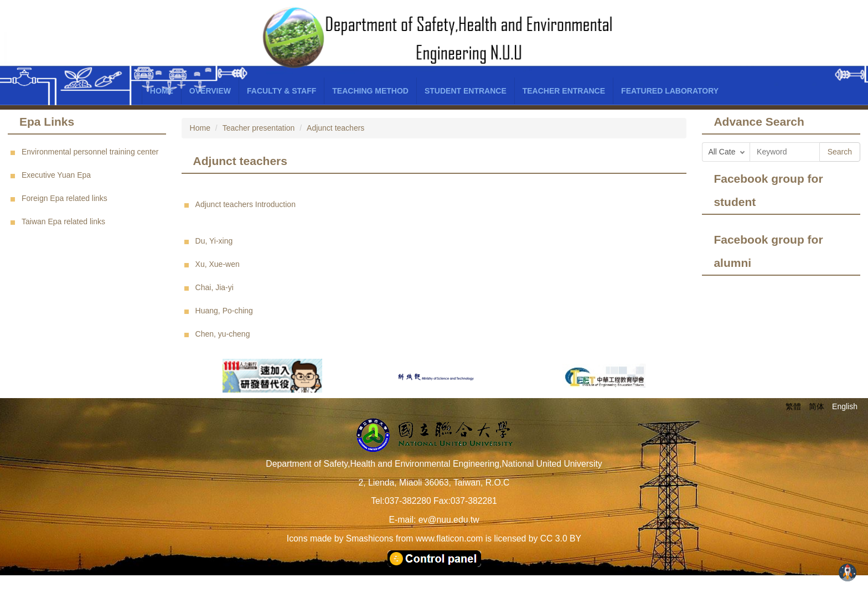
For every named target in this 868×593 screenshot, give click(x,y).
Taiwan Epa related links (63, 221)
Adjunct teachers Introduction (246, 204)
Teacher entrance (564, 91)
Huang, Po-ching (224, 311)
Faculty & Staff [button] (281, 91)
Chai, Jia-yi (215, 287)
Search (840, 152)
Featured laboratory (670, 91)
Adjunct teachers (335, 128)
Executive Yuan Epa (56, 175)
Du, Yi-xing (214, 241)
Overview (210, 91)
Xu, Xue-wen (218, 264)
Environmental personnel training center (90, 152)
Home (162, 91)
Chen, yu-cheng (223, 334)
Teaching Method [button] (370, 91)
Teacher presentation (259, 128)
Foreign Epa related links (64, 198)
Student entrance (466, 91)
